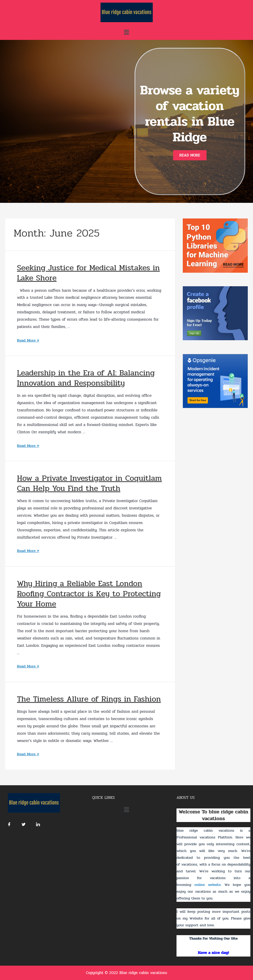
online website (207, 885)
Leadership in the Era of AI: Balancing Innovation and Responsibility (86, 378)
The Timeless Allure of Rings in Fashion (89, 699)
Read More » (28, 340)
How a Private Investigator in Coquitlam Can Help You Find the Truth (89, 483)
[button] (190, 155)
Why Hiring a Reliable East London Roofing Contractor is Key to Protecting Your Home (89, 594)
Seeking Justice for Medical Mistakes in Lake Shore (88, 273)
